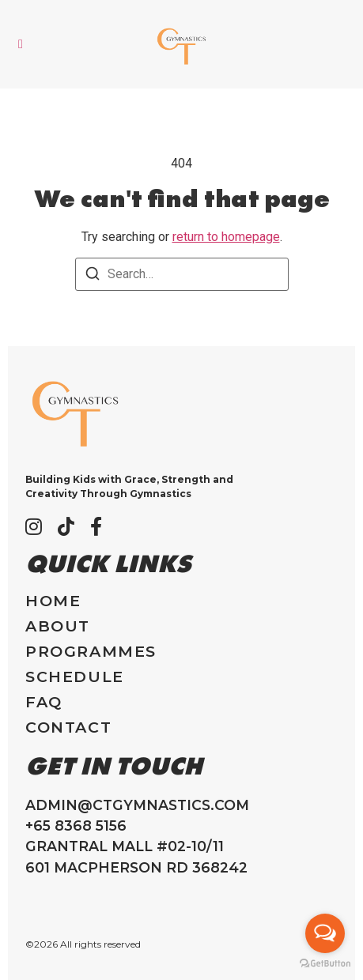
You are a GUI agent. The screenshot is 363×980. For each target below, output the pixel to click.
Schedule (75, 677)
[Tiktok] (66, 526)
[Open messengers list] (325, 933)
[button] (21, 44)
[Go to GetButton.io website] (325, 964)
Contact (68, 727)
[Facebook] (96, 526)
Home (53, 601)
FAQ (44, 702)
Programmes (91, 652)
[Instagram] (34, 526)
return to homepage (226, 237)
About (58, 626)
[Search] (93, 276)
